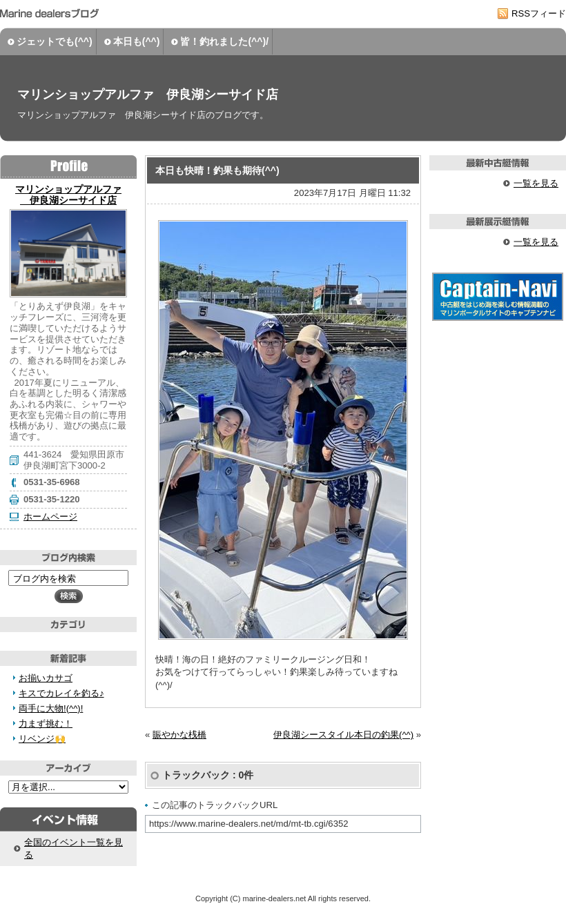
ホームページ (50, 517)
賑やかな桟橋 (179, 735)
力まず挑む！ (46, 724)
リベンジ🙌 (42, 739)
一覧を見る (536, 183)
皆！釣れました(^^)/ (224, 41)
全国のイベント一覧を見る (74, 848)
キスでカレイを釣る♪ (61, 693)
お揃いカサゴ (46, 678)
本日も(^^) (137, 41)
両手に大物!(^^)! (51, 708)
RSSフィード (539, 13)
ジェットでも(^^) (55, 41)
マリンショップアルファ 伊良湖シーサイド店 (148, 95)
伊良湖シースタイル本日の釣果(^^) (343, 735)
